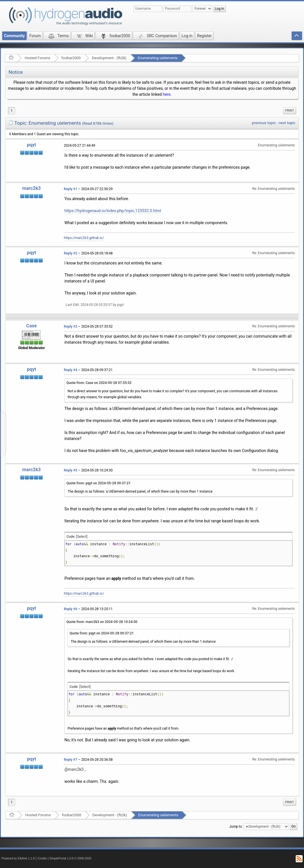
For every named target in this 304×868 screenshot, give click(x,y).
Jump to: (236, 827)
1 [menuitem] (12, 111)
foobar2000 (71, 58)
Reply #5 (71, 470)
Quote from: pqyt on (98, 483)
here (166, 94)
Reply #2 (71, 253)
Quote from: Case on (99, 383)
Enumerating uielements (158, 58)
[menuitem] (290, 111)
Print (290, 111)
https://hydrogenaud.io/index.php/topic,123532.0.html (113, 211)
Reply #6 (71, 609)
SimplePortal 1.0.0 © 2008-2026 (70, 858)
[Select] (82, 537)
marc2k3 (31, 188)
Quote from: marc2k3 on (102, 622)
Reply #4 (71, 370)
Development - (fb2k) (109, 58)
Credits (42, 858)
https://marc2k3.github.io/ (84, 238)
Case (32, 326)
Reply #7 (71, 760)
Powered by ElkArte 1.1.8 (18, 858)
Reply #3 (71, 327)
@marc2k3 (74, 769)
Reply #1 (71, 189)
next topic (287, 123)
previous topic (264, 123)
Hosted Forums (37, 58)
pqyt (31, 145)
